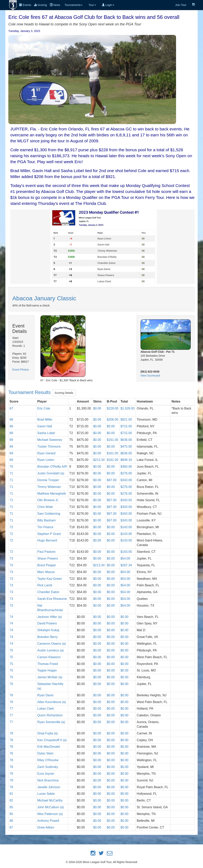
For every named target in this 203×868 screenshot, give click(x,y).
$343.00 (126, 480)
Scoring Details (64, 393)
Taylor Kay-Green (50, 579)
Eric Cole (44, 408)
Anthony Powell (48, 821)
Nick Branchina (48, 780)
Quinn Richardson (50, 715)
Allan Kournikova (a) (52, 702)
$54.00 (125, 558)
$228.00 (113, 408)
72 (11, 527)
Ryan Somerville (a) (51, 722)
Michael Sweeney (50, 440)
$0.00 (97, 408)
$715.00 (126, 426)
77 (11, 709)
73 (11, 558)
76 (11, 684)
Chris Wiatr (45, 507)
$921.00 (126, 420)
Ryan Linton (46, 460)
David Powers (47, 623)
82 (11, 800)
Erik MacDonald (48, 747)
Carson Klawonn (49, 657)
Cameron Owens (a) (52, 644)
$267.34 (126, 565)
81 (11, 794)
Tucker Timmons (49, 447)
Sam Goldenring (49, 514)
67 (11, 408)
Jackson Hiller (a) (50, 617)
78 (11, 733)
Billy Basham (46, 520)
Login (108, 5)
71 (11, 473)
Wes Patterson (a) (50, 814)
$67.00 (112, 480)
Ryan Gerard (46, 453)
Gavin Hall (45, 426)
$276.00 (126, 473)
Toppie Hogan (47, 670)
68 (11, 420)
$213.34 (99, 460)
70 (11, 467)
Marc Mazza (46, 572)
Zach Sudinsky (48, 767)
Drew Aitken (46, 827)
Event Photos (21, 370)
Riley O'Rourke (48, 760)
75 (11, 650)
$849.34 (126, 460)
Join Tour (181, 5)
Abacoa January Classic (44, 298)
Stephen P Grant (49, 534)
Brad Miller (45, 420)
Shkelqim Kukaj (48, 630)
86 (11, 821)
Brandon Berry (47, 637)
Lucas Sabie (46, 794)
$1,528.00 (128, 408)
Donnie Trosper (48, 480)
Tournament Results (30, 393)
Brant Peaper (47, 565)
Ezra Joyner (46, 774)
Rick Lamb (45, 585)
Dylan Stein (45, 753)
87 (11, 827)
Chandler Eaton (48, 592)
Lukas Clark (46, 709)
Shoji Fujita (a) (47, 733)
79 (11, 774)
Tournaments (73, 5)
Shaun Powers (48, 558)
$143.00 (126, 527)
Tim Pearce (45, 527)
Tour (92, 5)
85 (11, 807)
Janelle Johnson (49, 787)
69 (11, 440)
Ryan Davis (45, 695)
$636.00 (126, 440)
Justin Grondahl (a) (51, 473)
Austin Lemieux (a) (50, 650)
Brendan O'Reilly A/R (52, 467)
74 (11, 617)
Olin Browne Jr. (48, 500)
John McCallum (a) (51, 807)
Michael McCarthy (50, 800)
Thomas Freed (48, 664)
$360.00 (126, 467)
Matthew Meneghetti (52, 494)
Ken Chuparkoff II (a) (52, 740)
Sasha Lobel (46, 433)
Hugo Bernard (47, 540)
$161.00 (113, 440)
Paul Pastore (46, 552)
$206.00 (113, 420)
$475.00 (126, 447)
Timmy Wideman (49, 487)
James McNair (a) (50, 677)
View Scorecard (150, 376)
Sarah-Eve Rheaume (52, 599)
